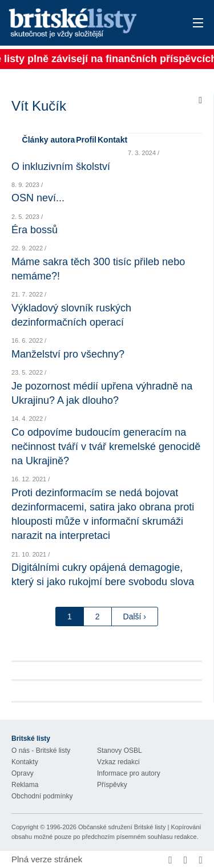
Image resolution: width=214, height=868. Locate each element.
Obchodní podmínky (42, 796)
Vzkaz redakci (118, 762)
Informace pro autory (129, 773)
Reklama (25, 785)
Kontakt (112, 140)
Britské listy (88, 24)
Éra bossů (35, 230)
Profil (86, 140)
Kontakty (25, 762)
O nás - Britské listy (41, 751)
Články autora (49, 140)
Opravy (23, 773)
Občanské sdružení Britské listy (122, 827)
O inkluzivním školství (61, 167)
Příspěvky (112, 785)
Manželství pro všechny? (68, 354)
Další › (135, 616)
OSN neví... (38, 198)
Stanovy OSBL (120, 751)
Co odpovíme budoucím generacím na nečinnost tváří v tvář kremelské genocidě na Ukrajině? (106, 447)
